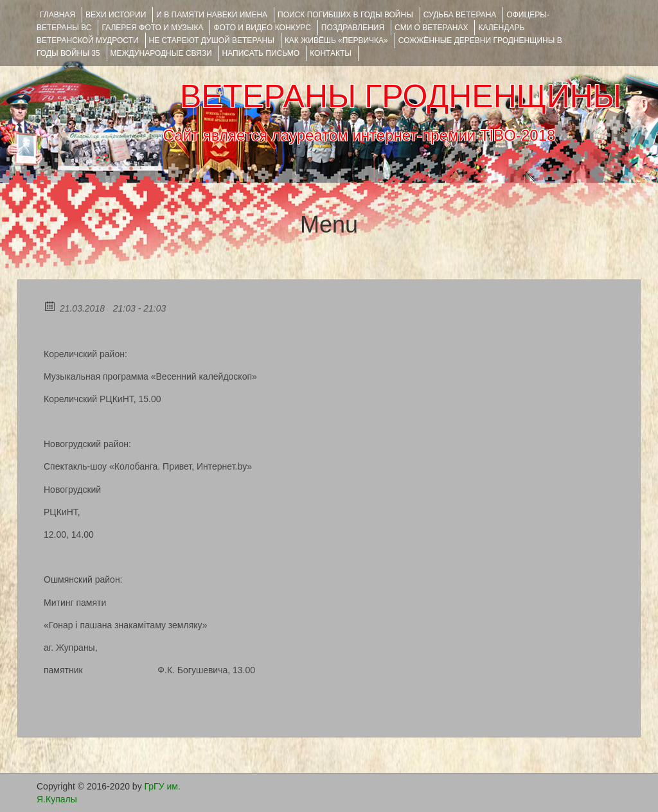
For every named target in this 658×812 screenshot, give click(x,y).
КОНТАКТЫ (331, 53)
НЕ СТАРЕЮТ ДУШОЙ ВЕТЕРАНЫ (212, 40)
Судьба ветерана (460, 15)
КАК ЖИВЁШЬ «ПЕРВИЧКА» (336, 40)
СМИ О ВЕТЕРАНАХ (431, 28)
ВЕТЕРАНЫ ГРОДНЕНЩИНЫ (401, 96)
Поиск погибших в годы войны (345, 15)
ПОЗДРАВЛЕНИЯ (353, 28)
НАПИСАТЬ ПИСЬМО (261, 53)
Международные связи (161, 53)
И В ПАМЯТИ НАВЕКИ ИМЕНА (212, 15)
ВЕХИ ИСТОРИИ (116, 15)
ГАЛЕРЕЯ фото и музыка (152, 28)
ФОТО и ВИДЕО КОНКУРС (262, 28)
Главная (58, 15)
